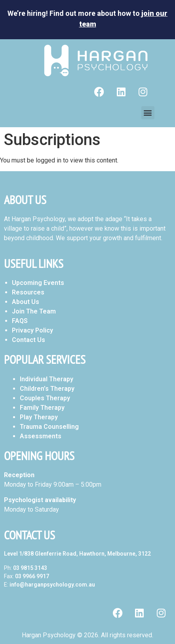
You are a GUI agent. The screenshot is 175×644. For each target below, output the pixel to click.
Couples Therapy (45, 398)
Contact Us (29, 340)
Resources (28, 292)
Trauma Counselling (49, 427)
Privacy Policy (32, 330)
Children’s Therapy (47, 389)
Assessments (41, 436)
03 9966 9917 (32, 576)
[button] (148, 113)
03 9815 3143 (30, 568)
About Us (26, 302)
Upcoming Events (38, 283)
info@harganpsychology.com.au (52, 585)
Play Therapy (39, 417)
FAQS (20, 321)
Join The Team (34, 311)
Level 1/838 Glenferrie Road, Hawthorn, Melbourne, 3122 (77, 554)
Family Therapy (42, 408)
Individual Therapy (47, 379)
